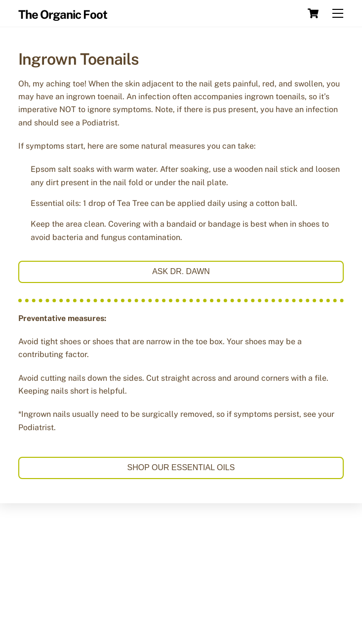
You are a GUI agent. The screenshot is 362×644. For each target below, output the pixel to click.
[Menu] (338, 14)
